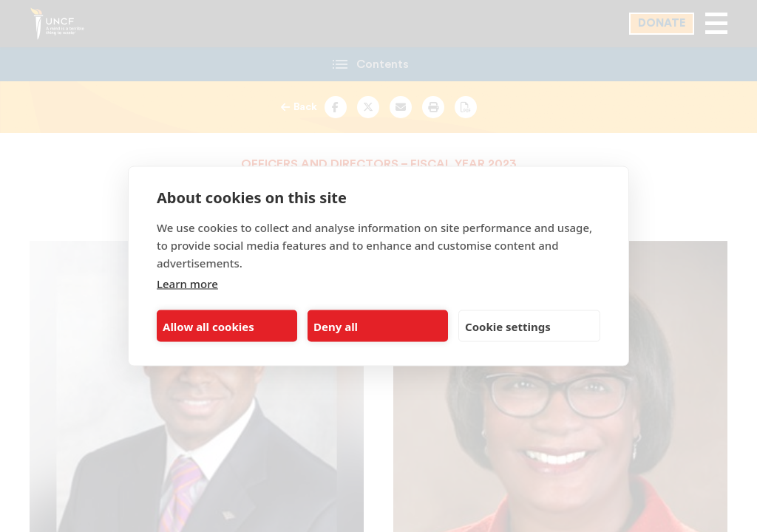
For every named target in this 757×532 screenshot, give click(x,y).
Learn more (187, 284)
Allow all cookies (208, 326)
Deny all (336, 326)
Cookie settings (508, 326)
